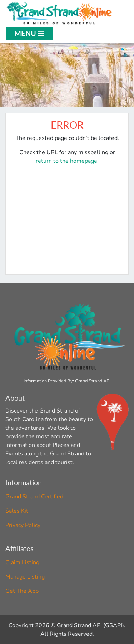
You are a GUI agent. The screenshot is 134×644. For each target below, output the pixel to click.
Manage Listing (25, 577)
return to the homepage (66, 161)
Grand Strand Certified (34, 497)
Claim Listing (22, 562)
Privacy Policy (23, 525)
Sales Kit (17, 511)
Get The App (22, 591)
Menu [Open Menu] (29, 33)
